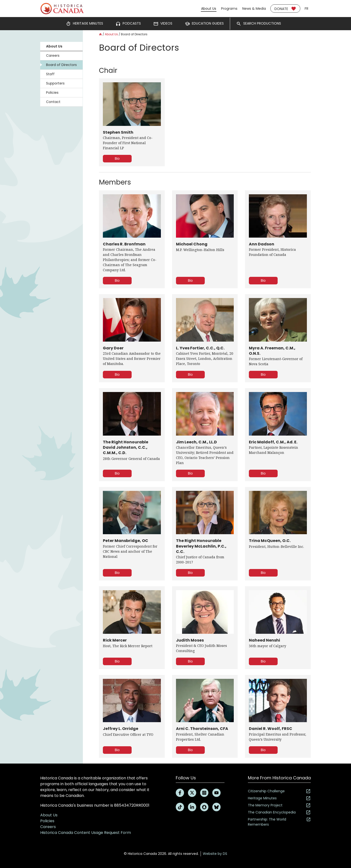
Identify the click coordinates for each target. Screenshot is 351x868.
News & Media (254, 9)
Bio (117, 159)
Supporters (55, 83)
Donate (285, 9)
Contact (53, 102)
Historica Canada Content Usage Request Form (86, 833)
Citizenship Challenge (279, 791)
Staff (50, 74)
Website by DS (215, 854)
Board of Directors (61, 65)
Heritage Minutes (279, 798)
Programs (229, 9)
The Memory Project (279, 805)
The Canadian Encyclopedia (279, 812)
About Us (209, 9)
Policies (52, 93)
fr (307, 9)
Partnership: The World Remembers (279, 822)
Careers (53, 56)
